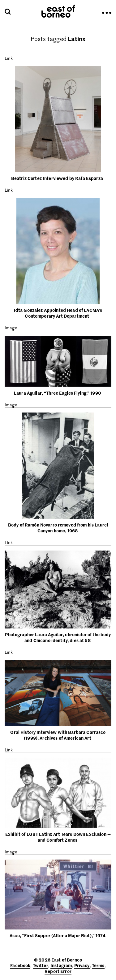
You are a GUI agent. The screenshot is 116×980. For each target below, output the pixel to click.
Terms (98, 965)
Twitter (41, 965)
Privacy (82, 965)
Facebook (20, 965)
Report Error (58, 971)
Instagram (61, 965)
